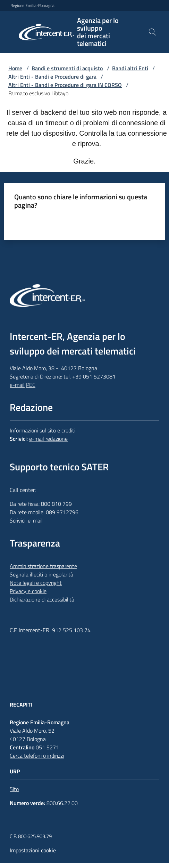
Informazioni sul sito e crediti (43, 430)
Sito (14, 789)
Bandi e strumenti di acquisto (67, 68)
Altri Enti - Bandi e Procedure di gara (52, 77)
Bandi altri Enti (130, 68)
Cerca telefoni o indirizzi (37, 756)
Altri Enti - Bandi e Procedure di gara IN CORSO (65, 85)
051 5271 (47, 747)
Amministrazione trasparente (43, 566)
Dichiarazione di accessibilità (42, 599)
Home (15, 68)
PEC (31, 385)
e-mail (17, 385)
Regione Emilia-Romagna (32, 6)
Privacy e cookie (28, 591)
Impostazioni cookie (33, 850)
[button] (152, 32)
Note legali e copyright (36, 583)
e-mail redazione (48, 439)
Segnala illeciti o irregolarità (41, 574)
